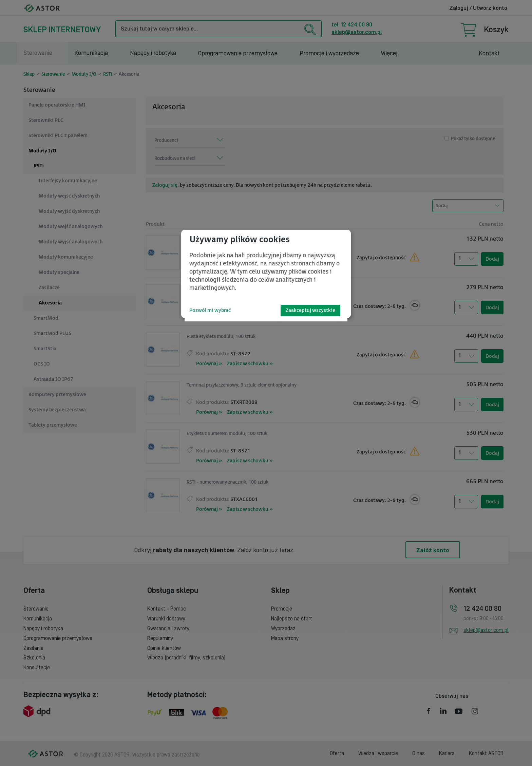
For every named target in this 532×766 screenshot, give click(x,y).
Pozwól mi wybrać (210, 310)
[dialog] (266, 274)
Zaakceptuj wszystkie (310, 310)
